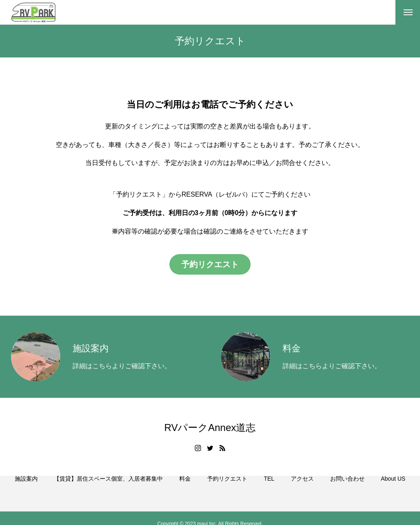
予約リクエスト (227, 488)
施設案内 (26, 488)
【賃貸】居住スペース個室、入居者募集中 (108, 488)
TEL (269, 488)
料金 (185, 488)
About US (393, 488)
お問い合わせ (347, 488)
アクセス (302, 488)
